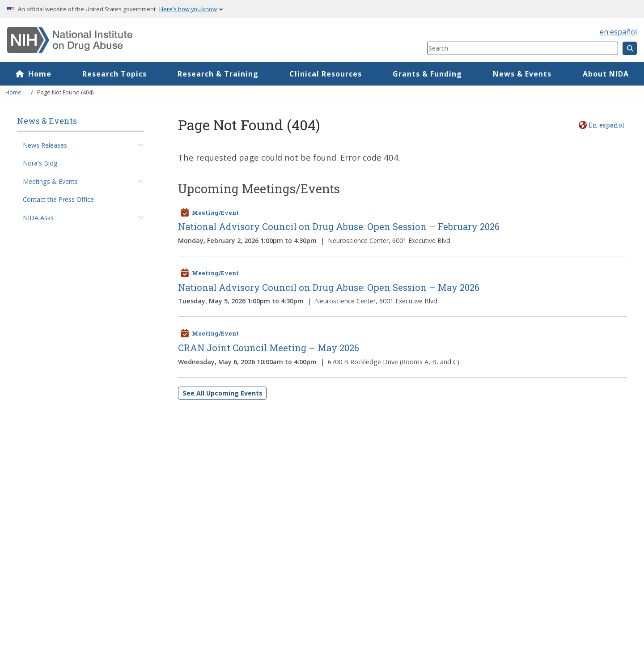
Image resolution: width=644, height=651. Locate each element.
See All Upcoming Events (222, 393)
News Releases (45, 145)
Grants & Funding (427, 74)
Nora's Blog (40, 163)
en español (618, 32)
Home (40, 74)
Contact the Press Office (58, 199)
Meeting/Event (215, 213)
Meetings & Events (50, 181)
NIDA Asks (38, 218)
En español (607, 125)
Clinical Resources (326, 74)
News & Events (522, 74)
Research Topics (114, 74)
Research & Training (218, 74)
